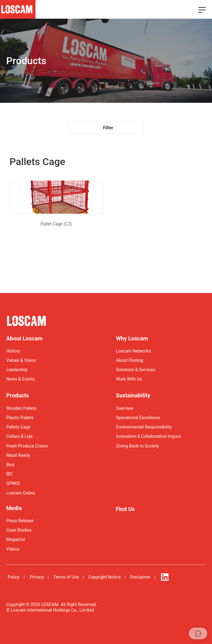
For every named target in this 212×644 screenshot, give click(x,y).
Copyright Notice (104, 577)
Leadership (17, 370)
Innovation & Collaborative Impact (148, 436)
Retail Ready (18, 455)
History (13, 351)
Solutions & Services (136, 370)
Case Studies (19, 530)
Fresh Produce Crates (27, 446)
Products (18, 395)
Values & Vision (21, 360)
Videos (13, 549)
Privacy (37, 577)
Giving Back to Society (137, 446)
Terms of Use (66, 577)
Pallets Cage (18, 427)
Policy (14, 577)
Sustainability (133, 395)
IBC (10, 474)
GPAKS (13, 483)
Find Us (125, 509)
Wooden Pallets (21, 408)
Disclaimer (140, 577)
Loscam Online (21, 493)
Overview (125, 408)
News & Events (21, 379)
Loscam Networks (134, 351)
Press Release (20, 521)
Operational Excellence (138, 418)
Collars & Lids (19, 436)
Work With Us (129, 379)
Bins (10, 465)
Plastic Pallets (20, 418)
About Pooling (130, 360)
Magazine (16, 539)
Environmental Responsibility (144, 427)
